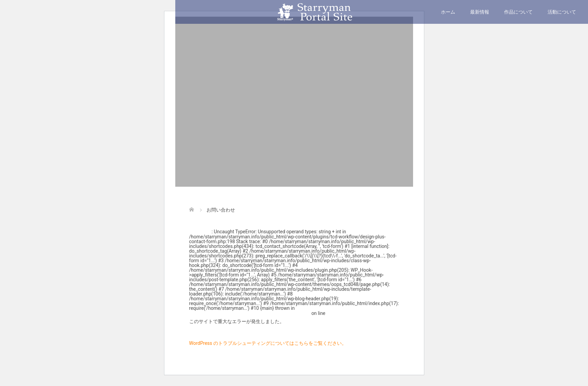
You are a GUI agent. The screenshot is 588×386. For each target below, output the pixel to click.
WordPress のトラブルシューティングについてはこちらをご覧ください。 (268, 343)
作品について (518, 12)
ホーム (448, 12)
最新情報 (480, 12)
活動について (562, 12)
